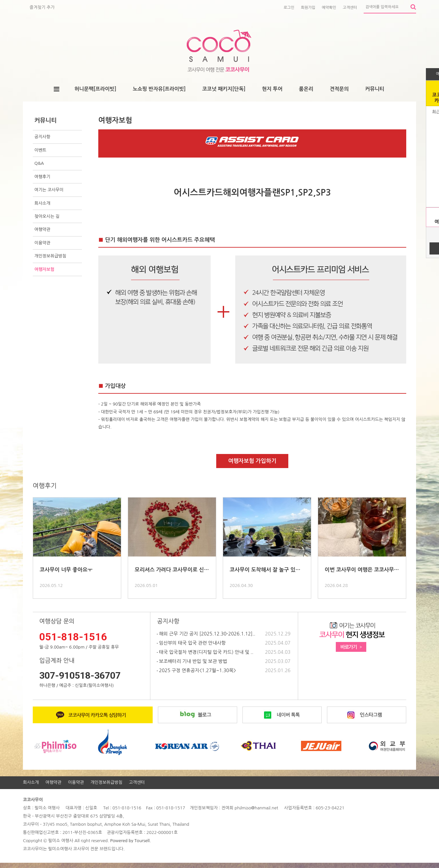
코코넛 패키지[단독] (224, 89)
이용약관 (42, 243)
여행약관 (42, 229)
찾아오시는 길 (47, 216)
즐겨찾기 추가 (42, 7)
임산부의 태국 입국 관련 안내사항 (191, 643)
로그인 (289, 8)
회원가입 (308, 8)
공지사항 (42, 137)
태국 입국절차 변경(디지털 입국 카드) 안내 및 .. (205, 652)
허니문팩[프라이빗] (95, 89)
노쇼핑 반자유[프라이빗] (159, 89)
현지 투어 (272, 89)
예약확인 (329, 8)
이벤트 (40, 150)
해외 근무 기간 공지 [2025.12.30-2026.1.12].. (206, 634)
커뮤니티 (375, 89)
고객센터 (350, 8)
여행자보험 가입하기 (252, 461)
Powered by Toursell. (130, 841)
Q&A (39, 163)
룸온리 (306, 89)
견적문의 (339, 89)
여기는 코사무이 (49, 190)
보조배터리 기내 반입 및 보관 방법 (192, 661)
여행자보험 (44, 269)
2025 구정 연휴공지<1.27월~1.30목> (196, 670)
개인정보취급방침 (50, 256)
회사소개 (42, 203)
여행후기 (42, 177)
